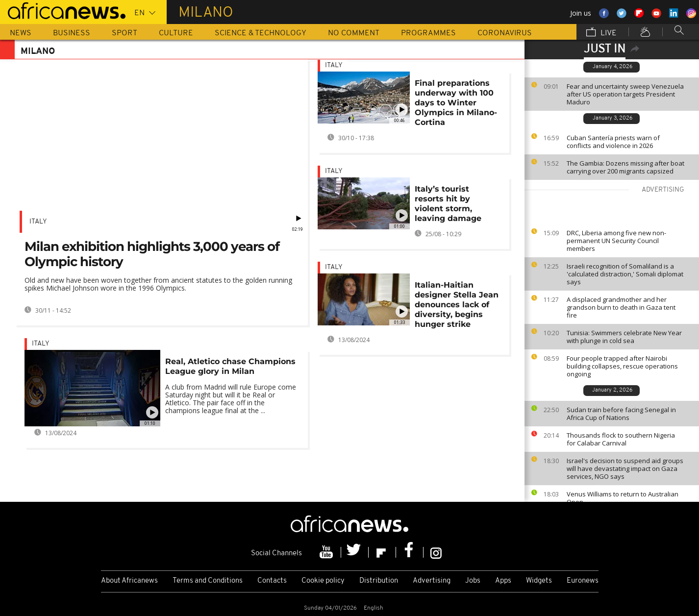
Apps (503, 581)
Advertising (432, 581)
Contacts (272, 581)
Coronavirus (505, 33)
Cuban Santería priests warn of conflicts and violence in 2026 (613, 142)
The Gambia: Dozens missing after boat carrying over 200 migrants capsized (625, 167)
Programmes (428, 33)
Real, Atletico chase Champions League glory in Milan (230, 366)
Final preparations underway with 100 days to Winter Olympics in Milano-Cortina (456, 103)
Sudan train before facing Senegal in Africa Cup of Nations (621, 414)
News (21, 33)
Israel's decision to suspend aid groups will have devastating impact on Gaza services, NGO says (625, 468)
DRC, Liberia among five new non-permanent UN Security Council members (616, 241)
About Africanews (129, 581)
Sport (125, 33)
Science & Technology (261, 33)
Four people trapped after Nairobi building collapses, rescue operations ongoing (622, 366)
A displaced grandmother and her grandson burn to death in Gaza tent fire (621, 307)
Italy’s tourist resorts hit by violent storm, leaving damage (448, 204)
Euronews (583, 581)
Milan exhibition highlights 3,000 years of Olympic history (152, 254)
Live (601, 33)
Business (72, 33)
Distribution (379, 581)
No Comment (354, 33)
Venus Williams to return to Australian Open (623, 498)
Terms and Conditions (208, 581)
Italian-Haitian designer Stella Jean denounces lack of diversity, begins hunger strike (457, 305)
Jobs (473, 581)
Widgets (539, 581)
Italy (38, 222)
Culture (176, 33)
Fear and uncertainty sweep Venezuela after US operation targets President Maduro (625, 94)
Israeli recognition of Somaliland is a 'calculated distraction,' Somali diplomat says (625, 274)
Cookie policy (323, 581)
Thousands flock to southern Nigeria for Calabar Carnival (621, 439)
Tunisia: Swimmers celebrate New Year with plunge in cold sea (624, 337)
